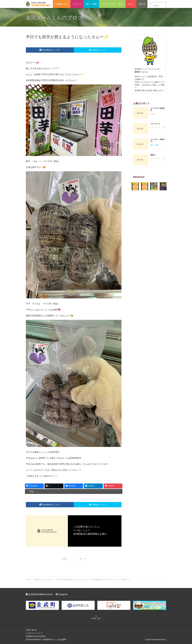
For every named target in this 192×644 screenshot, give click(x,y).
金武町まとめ (62, 4)
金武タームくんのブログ (44, 579)
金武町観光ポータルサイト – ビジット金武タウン (38, 4)
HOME (28, 579)
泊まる (142, 4)
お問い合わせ (31, 630)
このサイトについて (34, 633)
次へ (83, 558)
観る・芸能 (91, 4)
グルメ (131, 4)
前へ (65, 558)
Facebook (46, 50)
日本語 (156, 4)
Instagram (62, 594)
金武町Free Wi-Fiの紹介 (36, 636)
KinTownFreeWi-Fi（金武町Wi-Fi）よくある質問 (46, 639)
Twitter (93, 50)
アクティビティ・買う (112, 4)
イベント (77, 4)
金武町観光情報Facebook (39, 594)
